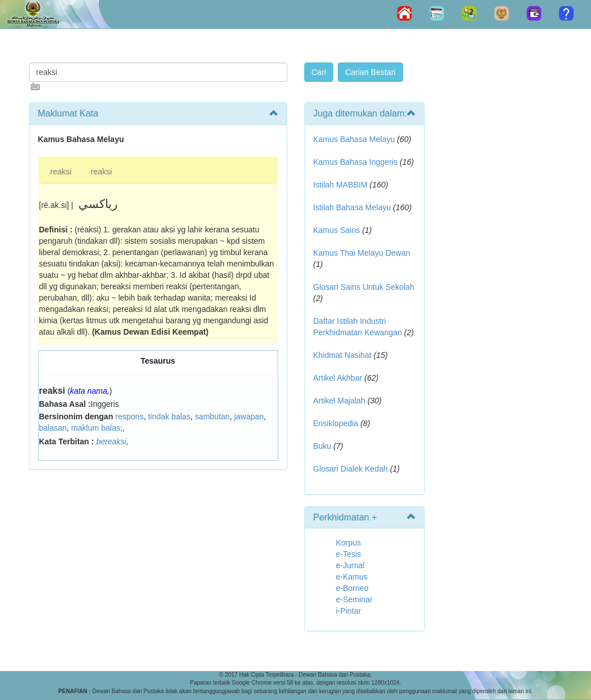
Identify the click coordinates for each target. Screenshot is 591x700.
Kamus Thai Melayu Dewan (362, 253)
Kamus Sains (337, 230)
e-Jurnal (351, 565)
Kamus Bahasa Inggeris (356, 162)
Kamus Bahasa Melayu (355, 139)
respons (129, 416)
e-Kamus (352, 577)
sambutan (212, 416)
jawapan (249, 416)
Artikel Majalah (339, 401)
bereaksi (111, 441)
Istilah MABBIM (341, 185)
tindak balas (169, 416)
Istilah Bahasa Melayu (352, 207)
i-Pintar (349, 611)
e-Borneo (353, 588)
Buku (322, 446)
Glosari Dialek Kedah (351, 469)
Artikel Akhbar (338, 378)
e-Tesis (349, 554)
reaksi (61, 172)
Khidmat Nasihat (343, 355)
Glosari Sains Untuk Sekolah (364, 287)
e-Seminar (355, 599)
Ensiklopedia (336, 423)
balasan (53, 428)
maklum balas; (97, 428)
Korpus (349, 543)
